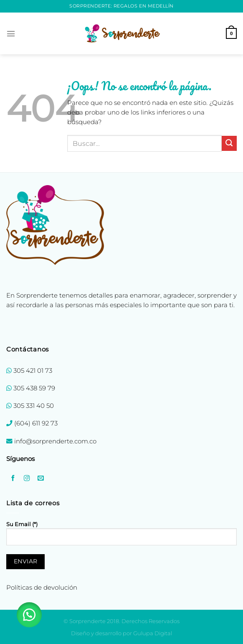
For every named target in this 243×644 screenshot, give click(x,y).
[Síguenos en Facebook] (13, 478)
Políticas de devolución (42, 588)
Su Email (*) (121, 536)
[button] (29, 615)
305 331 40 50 (34, 406)
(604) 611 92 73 (35, 423)
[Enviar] (229, 143)
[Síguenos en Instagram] (27, 478)
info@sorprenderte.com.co (55, 441)
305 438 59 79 (34, 388)
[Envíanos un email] (40, 478)
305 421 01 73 (33, 371)
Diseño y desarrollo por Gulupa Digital (121, 633)
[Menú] (11, 34)
